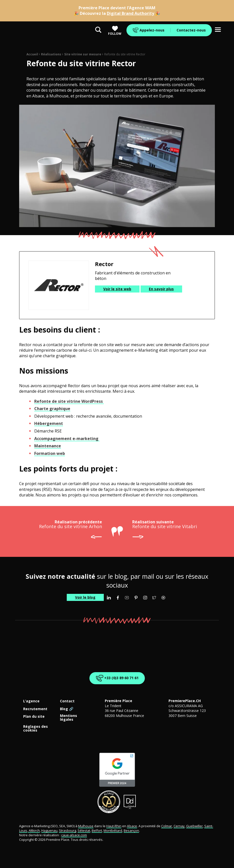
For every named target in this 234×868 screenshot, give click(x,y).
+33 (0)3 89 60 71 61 (116, 678)
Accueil (32, 54)
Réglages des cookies (36, 729)
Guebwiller (194, 826)
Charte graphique (52, 409)
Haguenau (49, 830)
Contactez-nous (191, 30)
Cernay (179, 826)
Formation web (50, 453)
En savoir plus (161, 289)
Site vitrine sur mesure (83, 54)
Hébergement (49, 423)
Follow (115, 31)
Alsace (132, 826)
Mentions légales (69, 718)
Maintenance (48, 446)
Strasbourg (68, 830)
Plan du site (34, 717)
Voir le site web (117, 289)
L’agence (31, 701)
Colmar (167, 826)
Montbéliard (113, 830)
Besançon (131, 830)
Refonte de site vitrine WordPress (69, 401)
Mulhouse (86, 826)
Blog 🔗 (67, 709)
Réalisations (51, 54)
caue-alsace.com (74, 835)
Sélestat (84, 830)
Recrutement (35, 709)
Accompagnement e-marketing (67, 439)
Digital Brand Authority (130, 13)
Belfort (97, 830)
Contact (67, 701)
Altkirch (34, 830)
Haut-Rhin (114, 826)
